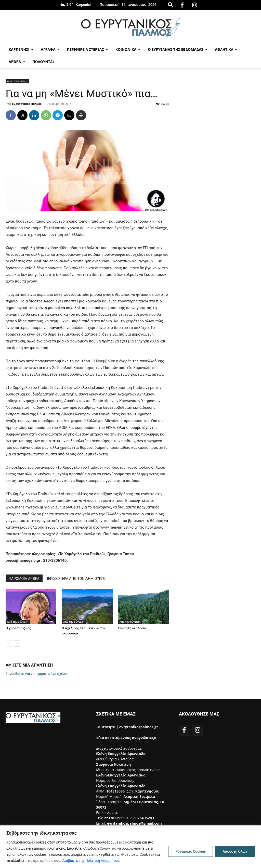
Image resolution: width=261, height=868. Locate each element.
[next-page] (17, 643)
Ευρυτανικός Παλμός (27, 104)
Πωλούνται (43, 62)
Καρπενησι (21, 49)
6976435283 (144, 818)
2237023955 (114, 818)
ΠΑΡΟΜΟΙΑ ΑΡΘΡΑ (24, 579)
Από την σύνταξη (17, 81)
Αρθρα (17, 62)
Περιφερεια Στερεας (88, 49)
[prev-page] (9, 643)
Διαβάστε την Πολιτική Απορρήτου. (91, 861)
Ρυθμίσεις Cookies (191, 851)
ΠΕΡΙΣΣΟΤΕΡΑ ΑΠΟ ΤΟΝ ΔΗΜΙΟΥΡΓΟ (76, 579)
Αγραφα (50, 49)
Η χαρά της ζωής (18, 628)
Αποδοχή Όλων (235, 851)
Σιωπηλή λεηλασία (132, 628)
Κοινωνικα (128, 49)
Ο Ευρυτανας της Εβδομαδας (178, 49)
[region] (130, 847)
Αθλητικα (226, 49)
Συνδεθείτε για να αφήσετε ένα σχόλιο (37, 674)
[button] (171, 5)
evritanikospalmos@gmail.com (134, 823)
